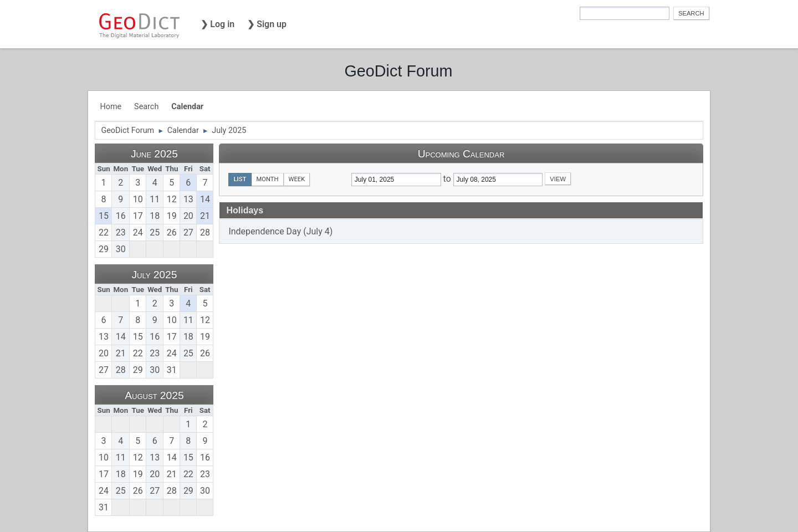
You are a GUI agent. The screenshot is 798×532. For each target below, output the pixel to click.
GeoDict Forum (398, 71)
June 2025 (154, 154)
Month (268, 179)
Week (297, 179)
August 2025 (154, 395)
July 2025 (154, 275)
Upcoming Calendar (461, 154)
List (240, 179)
